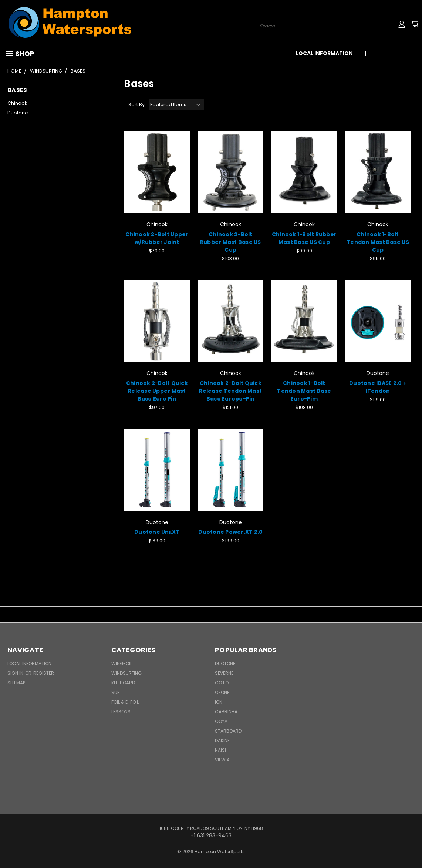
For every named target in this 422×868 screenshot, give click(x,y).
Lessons (121, 712)
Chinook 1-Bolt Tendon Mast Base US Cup (378, 242)
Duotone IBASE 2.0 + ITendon (378, 387)
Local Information (324, 53)
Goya (221, 721)
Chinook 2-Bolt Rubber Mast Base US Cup (231, 242)
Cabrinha (226, 712)
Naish (221, 750)
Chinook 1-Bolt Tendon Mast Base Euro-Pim (304, 391)
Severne (224, 673)
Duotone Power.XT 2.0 (230, 532)
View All (224, 760)
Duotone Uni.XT (157, 532)
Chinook (17, 103)
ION (219, 702)
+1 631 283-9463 (395, 53)
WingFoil (122, 663)
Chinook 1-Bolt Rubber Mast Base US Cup (304, 238)
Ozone (222, 692)
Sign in (16, 673)
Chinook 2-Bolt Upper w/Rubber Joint (157, 238)
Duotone (18, 113)
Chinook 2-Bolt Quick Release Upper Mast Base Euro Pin (157, 391)
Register (44, 673)
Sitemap (16, 683)
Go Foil (223, 683)
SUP (115, 692)
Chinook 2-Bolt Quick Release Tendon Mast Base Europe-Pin (230, 391)
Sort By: (137, 105)
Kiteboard (123, 683)
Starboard (228, 731)
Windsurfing (126, 673)
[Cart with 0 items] (415, 24)
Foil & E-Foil (125, 702)
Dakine (222, 740)
